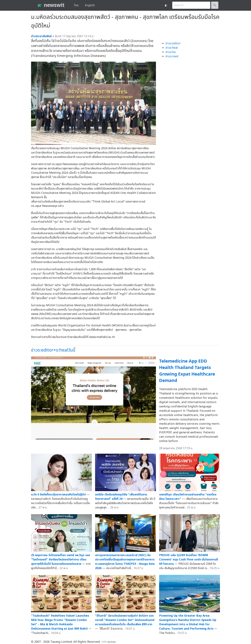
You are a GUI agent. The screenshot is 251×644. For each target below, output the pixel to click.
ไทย (76, 5)
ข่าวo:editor (173, 43)
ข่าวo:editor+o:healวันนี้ (53, 350)
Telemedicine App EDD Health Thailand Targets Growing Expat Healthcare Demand (187, 371)
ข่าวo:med (172, 56)
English (90, 5)
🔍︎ (215, 5)
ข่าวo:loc (171, 52)
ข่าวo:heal (172, 48)
